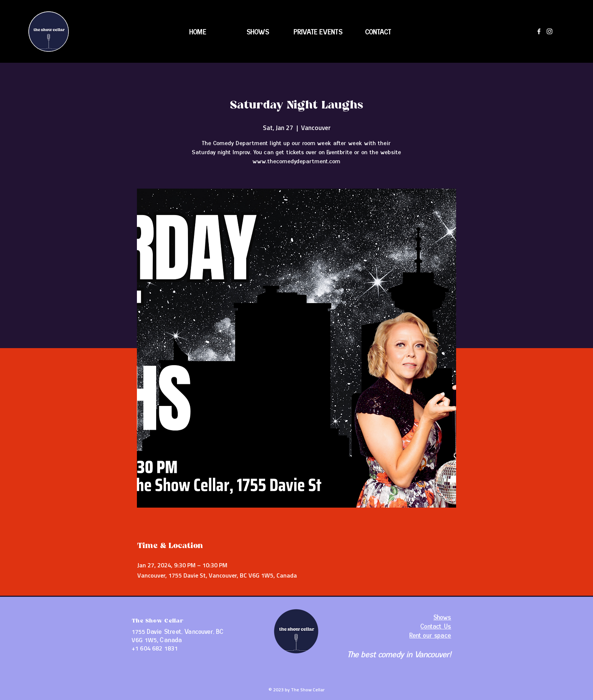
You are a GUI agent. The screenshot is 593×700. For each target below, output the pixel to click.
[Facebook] (539, 31)
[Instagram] (550, 31)
